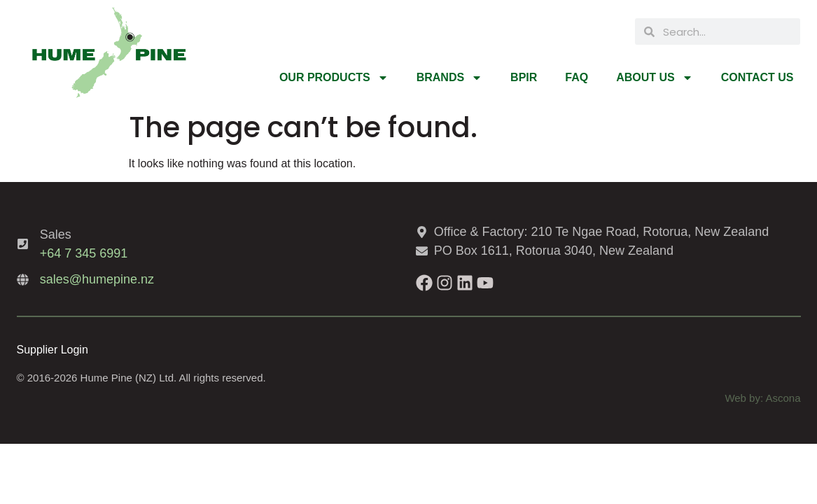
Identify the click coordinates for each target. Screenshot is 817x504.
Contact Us (757, 77)
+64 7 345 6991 (84, 253)
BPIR (524, 77)
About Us (655, 78)
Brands (449, 78)
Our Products (334, 78)
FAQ (577, 77)
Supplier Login (53, 350)
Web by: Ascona (762, 398)
